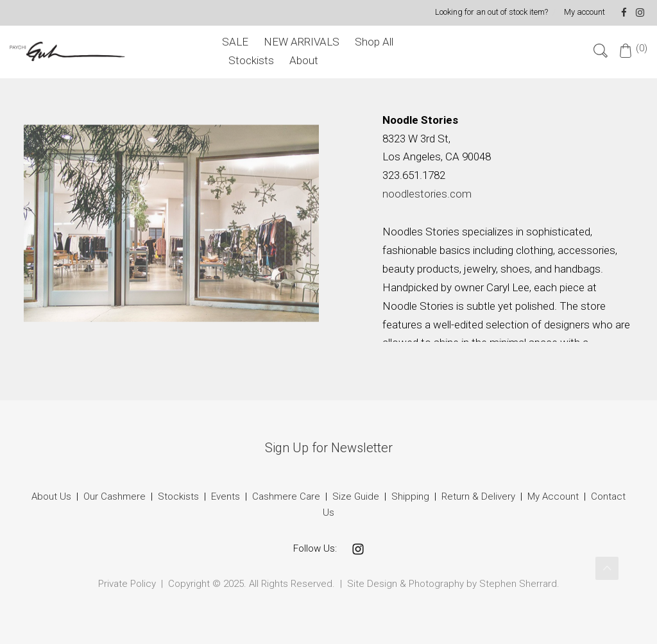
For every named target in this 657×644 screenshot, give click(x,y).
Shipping (410, 496)
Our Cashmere (115, 496)
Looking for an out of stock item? (491, 12)
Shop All (374, 42)
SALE (235, 42)
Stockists (251, 60)
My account (584, 12)
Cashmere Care (286, 496)
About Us (51, 496)
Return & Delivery (480, 496)
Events (226, 496)
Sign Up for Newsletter (329, 448)
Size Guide (356, 496)
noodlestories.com (427, 194)
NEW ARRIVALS (302, 42)
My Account (553, 496)
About (304, 60)
